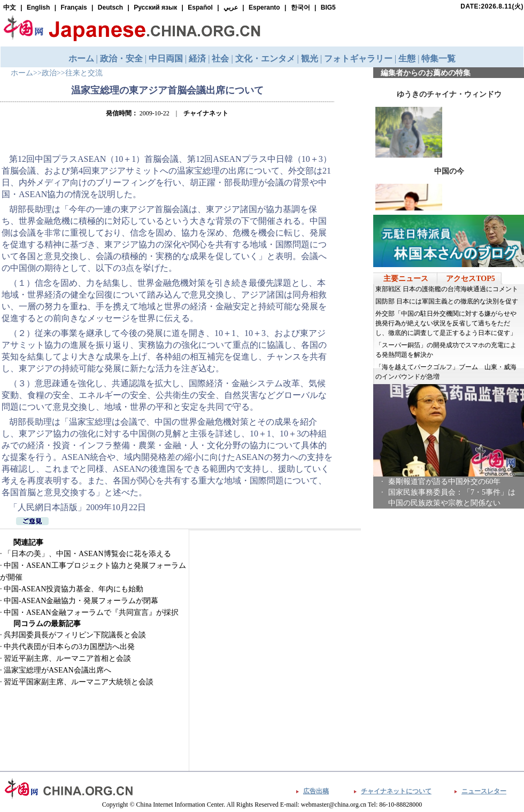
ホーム (22, 73)
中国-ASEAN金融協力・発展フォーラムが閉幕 (81, 601)
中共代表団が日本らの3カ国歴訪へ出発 (69, 647)
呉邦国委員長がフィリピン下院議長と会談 (75, 635)
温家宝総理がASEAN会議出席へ (57, 670)
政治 (49, 73)
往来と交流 (84, 73)
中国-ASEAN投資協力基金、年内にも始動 (74, 589)
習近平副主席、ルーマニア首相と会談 (67, 658)
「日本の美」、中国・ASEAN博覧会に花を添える (87, 554)
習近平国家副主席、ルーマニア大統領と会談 (79, 682)
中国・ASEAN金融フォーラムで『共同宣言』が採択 (91, 612)
